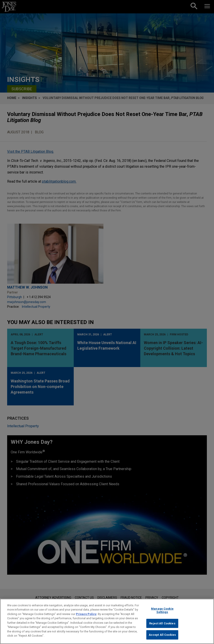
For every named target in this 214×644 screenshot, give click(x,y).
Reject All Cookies (162, 625)
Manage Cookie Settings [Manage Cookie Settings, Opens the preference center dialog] (162, 612)
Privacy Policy (86, 616)
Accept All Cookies (162, 637)
